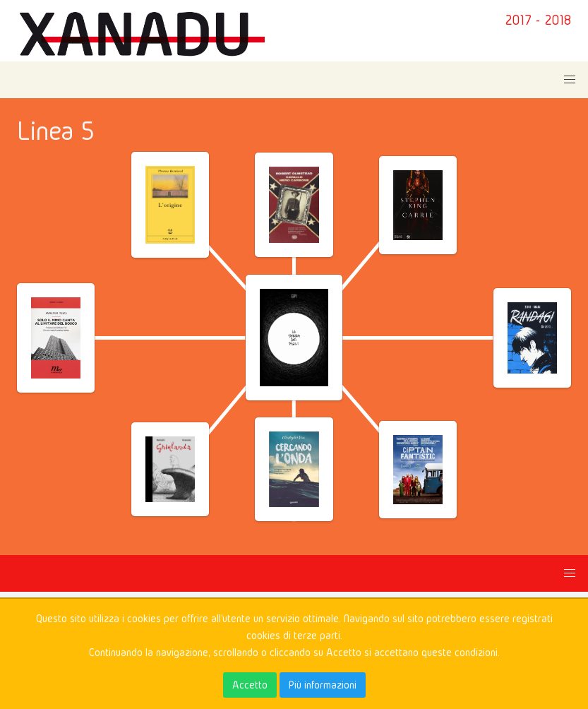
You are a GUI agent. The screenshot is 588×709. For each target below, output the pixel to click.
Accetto (250, 685)
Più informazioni (323, 685)
